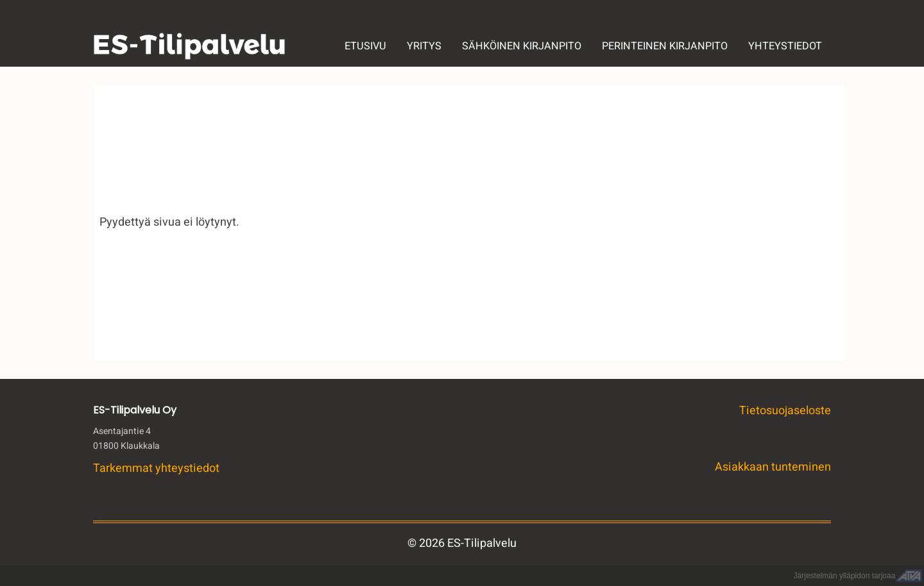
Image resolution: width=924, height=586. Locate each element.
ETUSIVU (365, 46)
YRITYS (424, 46)
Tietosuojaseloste (785, 411)
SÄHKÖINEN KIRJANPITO (522, 46)
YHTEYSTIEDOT (785, 46)
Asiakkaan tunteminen (773, 467)
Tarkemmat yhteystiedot (156, 468)
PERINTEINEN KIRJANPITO (665, 46)
